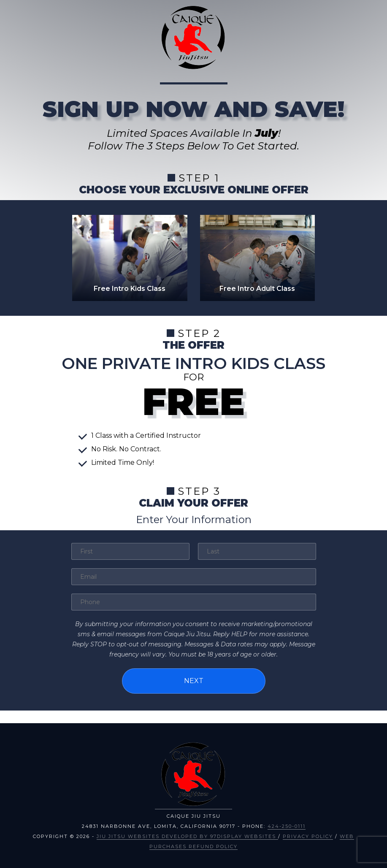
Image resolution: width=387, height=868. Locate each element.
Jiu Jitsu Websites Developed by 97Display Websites (187, 836)
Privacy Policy (308, 836)
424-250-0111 (287, 826)
